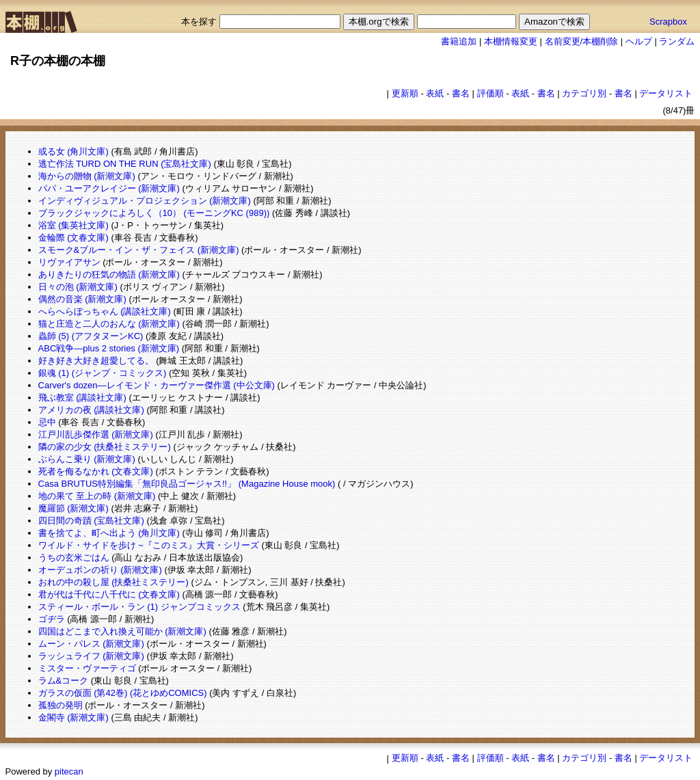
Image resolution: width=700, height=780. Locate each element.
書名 (461, 93)
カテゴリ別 (584, 93)
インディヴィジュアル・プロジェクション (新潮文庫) (145, 201)
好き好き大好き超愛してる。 (96, 361)
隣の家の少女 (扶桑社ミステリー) (105, 447)
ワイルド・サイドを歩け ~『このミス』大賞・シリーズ (149, 545)
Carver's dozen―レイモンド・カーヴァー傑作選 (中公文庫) (157, 385)
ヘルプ (639, 41)
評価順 (490, 93)
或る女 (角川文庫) (73, 151)
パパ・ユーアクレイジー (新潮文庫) (109, 188)
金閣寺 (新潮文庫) (73, 717)
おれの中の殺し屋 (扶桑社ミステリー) (113, 582)
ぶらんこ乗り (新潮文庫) (87, 459)
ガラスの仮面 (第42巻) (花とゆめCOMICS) (123, 693)
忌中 (47, 422)
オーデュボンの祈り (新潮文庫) (100, 570)
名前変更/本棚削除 (582, 41)
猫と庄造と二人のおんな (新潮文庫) (109, 324)
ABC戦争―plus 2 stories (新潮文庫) (109, 348)
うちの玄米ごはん (74, 557)
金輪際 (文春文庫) (73, 238)
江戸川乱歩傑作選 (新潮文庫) (96, 434)
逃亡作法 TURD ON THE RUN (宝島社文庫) (125, 164)
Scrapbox (668, 22)
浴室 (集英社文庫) (73, 225)
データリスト (666, 93)
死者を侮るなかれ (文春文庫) (96, 471)
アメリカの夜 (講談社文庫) (91, 410)
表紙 (435, 93)
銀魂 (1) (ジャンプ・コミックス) (103, 373)
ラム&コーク (64, 681)
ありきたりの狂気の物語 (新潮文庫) (109, 274)
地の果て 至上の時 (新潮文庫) (97, 496)
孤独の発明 (60, 705)
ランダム (677, 41)
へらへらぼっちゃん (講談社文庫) (105, 311)
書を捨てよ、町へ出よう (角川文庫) (109, 533)
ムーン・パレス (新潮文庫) (91, 644)
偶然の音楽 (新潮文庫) (82, 299)
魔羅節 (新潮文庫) (73, 508)
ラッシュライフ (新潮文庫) (91, 656)
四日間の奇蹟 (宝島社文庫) (91, 521)
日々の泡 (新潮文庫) (78, 287)
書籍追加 (459, 41)
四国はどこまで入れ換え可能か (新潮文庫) (122, 631)
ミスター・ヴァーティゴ (87, 668)
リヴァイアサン (69, 262)
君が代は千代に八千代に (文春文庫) (109, 594)
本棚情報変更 (511, 41)
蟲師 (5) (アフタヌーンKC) (91, 336)
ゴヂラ (52, 619)
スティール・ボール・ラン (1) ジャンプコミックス (139, 607)
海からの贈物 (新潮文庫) (87, 176)
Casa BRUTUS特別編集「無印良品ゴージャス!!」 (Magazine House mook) (187, 484)
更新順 (405, 93)
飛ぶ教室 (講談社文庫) (82, 398)
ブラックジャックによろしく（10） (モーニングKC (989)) (154, 213)
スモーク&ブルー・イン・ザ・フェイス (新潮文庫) (139, 250)
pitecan (69, 771)
